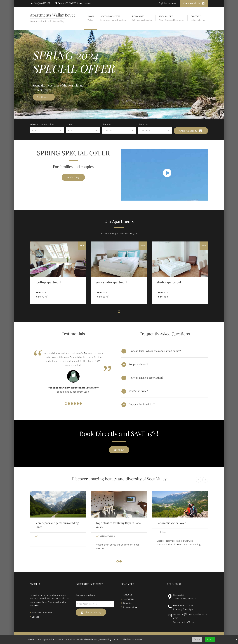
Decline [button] (197, 639)
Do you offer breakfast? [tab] (142, 404)
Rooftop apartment (48, 282)
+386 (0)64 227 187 (42, 3)
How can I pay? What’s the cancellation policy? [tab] (155, 351)
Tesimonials (129, 599)
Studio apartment (169, 282)
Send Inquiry (73, 177)
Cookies (35, 617)
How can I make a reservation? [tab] (146, 378)
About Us (128, 595)
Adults (69, 124)
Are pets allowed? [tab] (138, 364)
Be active (128, 603)
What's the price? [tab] (138, 391)
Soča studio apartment (111, 282)
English (162, 3)
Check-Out (143, 124)
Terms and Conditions (42, 612)
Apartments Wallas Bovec (53, 15)
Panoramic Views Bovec (171, 523)
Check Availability (194, 3)
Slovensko (172, 3)
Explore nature (130, 607)
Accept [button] (210, 639)
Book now (119, 450)
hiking (163, 532)
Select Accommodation (42, 124)
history (103, 536)
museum (111, 536)
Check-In (106, 124)
